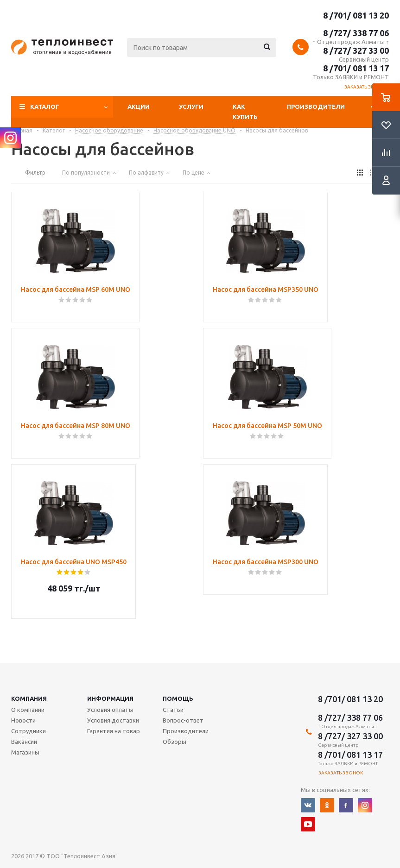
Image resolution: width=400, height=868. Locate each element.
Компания (29, 698)
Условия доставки (113, 720)
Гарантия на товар (114, 731)
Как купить (245, 112)
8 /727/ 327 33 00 (356, 50)
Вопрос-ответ (183, 720)
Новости (23, 720)
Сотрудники (29, 731)
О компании (28, 710)
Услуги (191, 107)
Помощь (178, 698)
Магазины (25, 752)
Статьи (173, 710)
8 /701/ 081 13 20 (356, 15)
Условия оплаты (110, 710)
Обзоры (175, 742)
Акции (139, 107)
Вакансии (24, 742)
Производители (316, 107)
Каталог (45, 107)
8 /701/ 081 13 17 (356, 68)
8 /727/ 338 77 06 (356, 33)
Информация (110, 698)
